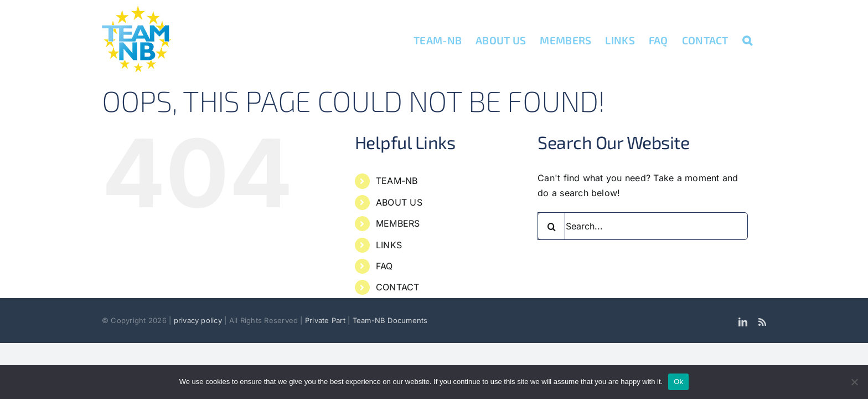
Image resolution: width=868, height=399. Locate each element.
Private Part (325, 320)
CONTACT (398, 287)
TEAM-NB (397, 181)
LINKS (389, 245)
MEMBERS (398, 223)
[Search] (551, 226)
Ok (678, 382)
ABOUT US (399, 202)
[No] (854, 382)
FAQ (384, 266)
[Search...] (643, 226)
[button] (761, 40)
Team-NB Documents (390, 320)
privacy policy (199, 320)
